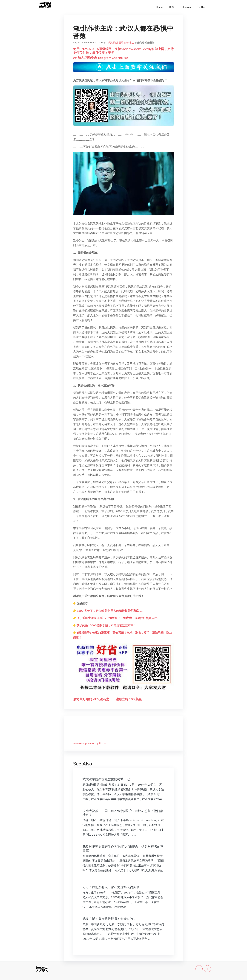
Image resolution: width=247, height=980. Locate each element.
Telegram (185, 7)
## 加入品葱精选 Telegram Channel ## (101, 58)
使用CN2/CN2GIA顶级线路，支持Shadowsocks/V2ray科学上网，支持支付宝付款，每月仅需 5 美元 (123, 51)
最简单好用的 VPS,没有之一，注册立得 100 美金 (107, 699)
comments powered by (90, 743)
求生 (132, 43)
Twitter (201, 7)
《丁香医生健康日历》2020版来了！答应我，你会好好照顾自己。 (118, 618)
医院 (121, 43)
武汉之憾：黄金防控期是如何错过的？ (109, 919)
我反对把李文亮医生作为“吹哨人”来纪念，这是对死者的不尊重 (123, 848)
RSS (171, 7)
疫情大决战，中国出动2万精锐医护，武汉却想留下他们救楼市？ (123, 813)
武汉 (110, 43)
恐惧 (116, 43)
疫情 (126, 43)
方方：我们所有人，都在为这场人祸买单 (111, 887)
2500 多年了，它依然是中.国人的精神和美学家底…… (110, 611)
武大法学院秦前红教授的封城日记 (106, 779)
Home (159, 7)
